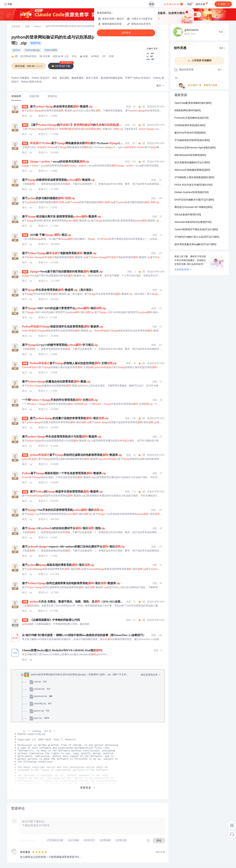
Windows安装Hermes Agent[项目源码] (195, 148)
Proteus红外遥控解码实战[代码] (191, 118)
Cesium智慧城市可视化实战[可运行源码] (196, 230)
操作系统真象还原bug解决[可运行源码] (195, 245)
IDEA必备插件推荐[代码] (188, 215)
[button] (160, 86)
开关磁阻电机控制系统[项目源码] (192, 140)
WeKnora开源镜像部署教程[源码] (192, 170)
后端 (27, 27)
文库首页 (16, 27)
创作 (223, 4)
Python (37, 27)
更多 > (222, 48)
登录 (152, 4)
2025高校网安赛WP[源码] (188, 111)
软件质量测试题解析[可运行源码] (192, 163)
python (16, 50)
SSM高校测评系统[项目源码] (190, 126)
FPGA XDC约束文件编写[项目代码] (193, 185)
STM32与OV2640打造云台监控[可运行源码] (197, 237)
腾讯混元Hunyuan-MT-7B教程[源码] (193, 207)
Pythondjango (32, 50)
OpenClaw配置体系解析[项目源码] (193, 103)
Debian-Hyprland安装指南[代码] (192, 193)
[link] (16, 27)
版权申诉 (36, 43)
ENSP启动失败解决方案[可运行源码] (194, 200)
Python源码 (51, 50)
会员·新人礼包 (173, 4)
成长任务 (202, 3)
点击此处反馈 (183, 270)
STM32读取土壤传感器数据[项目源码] (194, 178)
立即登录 (126, 33)
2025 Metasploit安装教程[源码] (190, 155)
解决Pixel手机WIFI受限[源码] (190, 133)
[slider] (28, 840)
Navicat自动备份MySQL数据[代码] (193, 222)
